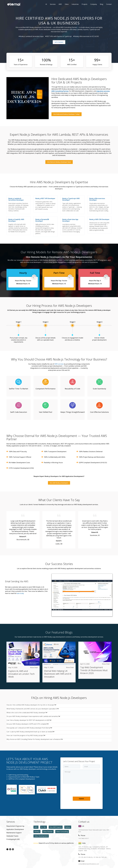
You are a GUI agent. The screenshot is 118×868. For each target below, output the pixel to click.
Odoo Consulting (62, 832)
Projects (84, 4)
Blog (102, 4)
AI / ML (44, 827)
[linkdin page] (13, 849)
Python (68, 827)
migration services (103, 91)
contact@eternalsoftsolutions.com (89, 864)
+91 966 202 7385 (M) (100, 857)
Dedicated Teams (12, 836)
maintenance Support (14, 833)
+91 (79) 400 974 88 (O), (86, 857)
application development (15, 829)
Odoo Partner (48, 832)
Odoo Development (41, 836)
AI (46, 4)
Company (94, 4)
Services (53, 4)
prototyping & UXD (13, 839)
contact (109, 4)
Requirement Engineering (15, 826)
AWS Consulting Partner (60, 91)
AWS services (59, 364)
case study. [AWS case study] (20, 593)
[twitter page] (10, 849)
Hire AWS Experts (56, 827)
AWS (59, 4)
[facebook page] (7, 849)
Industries (75, 4)
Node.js (37, 832)
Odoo (65, 4)
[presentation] (77, 790)
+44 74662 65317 (84, 838)
